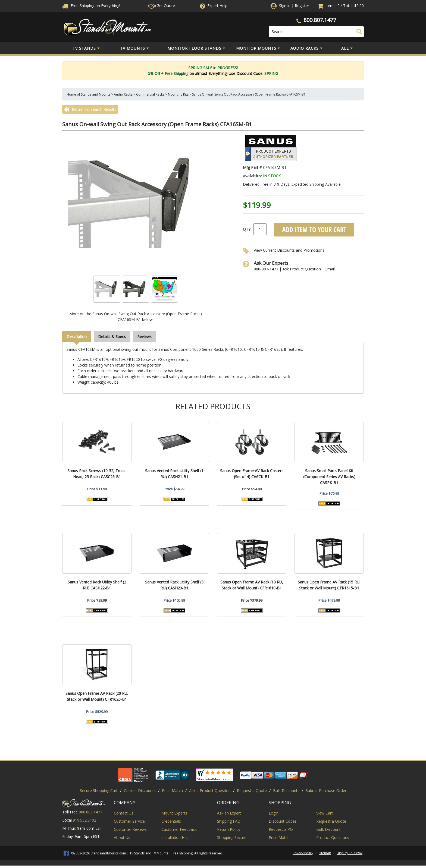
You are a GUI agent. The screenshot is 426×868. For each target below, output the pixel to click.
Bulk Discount (328, 829)
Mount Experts (174, 813)
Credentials (171, 821)
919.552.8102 (84, 820)
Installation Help (176, 837)
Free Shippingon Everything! (91, 6)
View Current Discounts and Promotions (289, 250)
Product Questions (333, 837)
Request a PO (281, 829)
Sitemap (325, 853)
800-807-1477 (266, 269)
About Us (122, 837)
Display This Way (350, 853)
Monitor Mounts (258, 48)
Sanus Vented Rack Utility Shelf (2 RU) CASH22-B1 (97, 585)
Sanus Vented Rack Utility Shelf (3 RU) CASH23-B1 (174, 585)
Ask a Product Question (210, 790)
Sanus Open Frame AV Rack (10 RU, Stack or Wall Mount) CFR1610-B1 (252, 585)
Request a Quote (252, 790)
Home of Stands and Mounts (88, 94)
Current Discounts (140, 790)
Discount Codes (283, 821)
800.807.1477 (320, 20)
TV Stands (86, 48)
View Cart (325, 813)
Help (213, 6)
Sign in (285, 6)
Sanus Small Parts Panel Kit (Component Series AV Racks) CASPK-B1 (329, 477)
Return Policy (229, 829)
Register (302, 6)
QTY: (247, 229)
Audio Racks (307, 48)
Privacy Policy (303, 853)
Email (330, 269)
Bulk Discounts (286, 790)
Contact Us (124, 813)
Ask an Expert (229, 813)
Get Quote (162, 6)
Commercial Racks (150, 94)
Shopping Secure (232, 837)
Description (77, 337)
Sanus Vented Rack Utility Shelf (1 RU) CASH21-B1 (174, 474)
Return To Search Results (90, 109)
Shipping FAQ (229, 821)
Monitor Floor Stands (196, 48)
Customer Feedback (179, 829)
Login (274, 813)
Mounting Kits (178, 94)
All (347, 48)
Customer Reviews (130, 829)
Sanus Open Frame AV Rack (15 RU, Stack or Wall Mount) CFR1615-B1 (329, 585)
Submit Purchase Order (326, 790)
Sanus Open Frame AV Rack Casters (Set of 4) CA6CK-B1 (252, 474)
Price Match (172, 790)
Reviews (144, 337)
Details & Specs (112, 337)
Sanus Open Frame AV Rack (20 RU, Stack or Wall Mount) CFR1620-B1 (97, 696)
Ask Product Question (302, 269)
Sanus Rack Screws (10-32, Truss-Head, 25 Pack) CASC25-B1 (97, 474)
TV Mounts (135, 48)
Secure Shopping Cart (99, 790)
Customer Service (129, 821)
